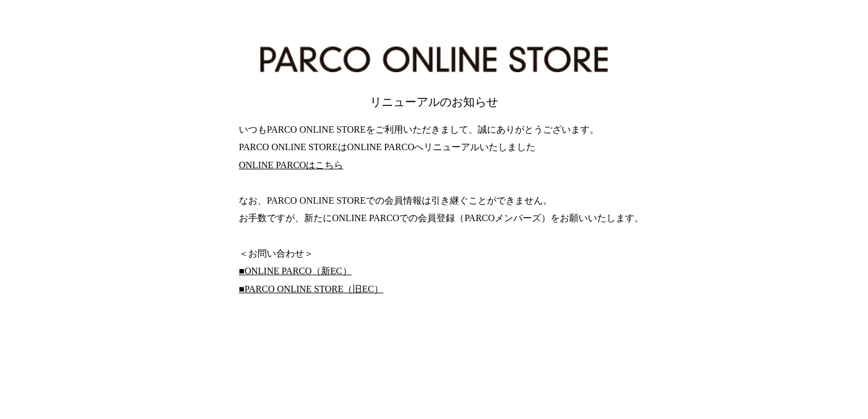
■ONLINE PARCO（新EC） (295, 271)
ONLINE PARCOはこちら (291, 165)
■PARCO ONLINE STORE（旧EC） (311, 289)
